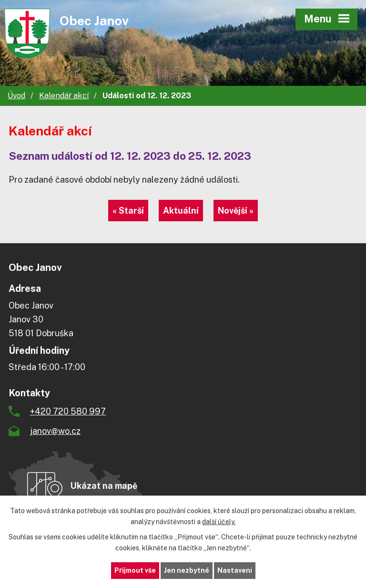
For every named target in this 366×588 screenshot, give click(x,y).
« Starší (128, 211)
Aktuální (181, 211)
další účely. (219, 522)
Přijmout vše (135, 570)
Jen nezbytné (187, 570)
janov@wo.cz (55, 431)
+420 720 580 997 (68, 411)
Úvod (16, 96)
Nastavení (235, 570)
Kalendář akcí (64, 96)
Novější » (236, 211)
